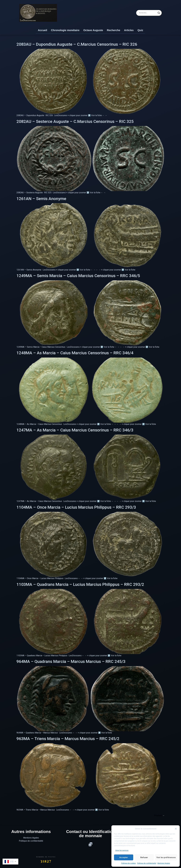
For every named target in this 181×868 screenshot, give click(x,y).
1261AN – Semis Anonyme (41, 199)
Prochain (159, 815)
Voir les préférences (166, 857)
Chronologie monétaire (65, 30)
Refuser (144, 857)
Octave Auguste (93, 30)
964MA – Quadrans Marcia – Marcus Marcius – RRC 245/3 (71, 661)
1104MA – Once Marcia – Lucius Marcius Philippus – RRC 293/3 (76, 507)
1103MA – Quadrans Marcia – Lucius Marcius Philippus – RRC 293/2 (80, 584)
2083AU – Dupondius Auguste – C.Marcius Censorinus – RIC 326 (77, 44)
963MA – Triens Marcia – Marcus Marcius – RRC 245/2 (68, 739)
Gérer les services (122, 850)
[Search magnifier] (159, 13)
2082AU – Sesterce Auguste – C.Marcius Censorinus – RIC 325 (75, 121)
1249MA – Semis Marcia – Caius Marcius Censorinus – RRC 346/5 (78, 276)
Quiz (140, 30)
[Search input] (148, 13)
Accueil (43, 30)
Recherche (113, 30)
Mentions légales (164, 863)
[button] (176, 829)
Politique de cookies (129, 863)
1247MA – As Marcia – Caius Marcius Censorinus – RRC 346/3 (75, 430)
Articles (129, 30)
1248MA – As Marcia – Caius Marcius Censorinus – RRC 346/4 (75, 353)
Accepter (124, 857)
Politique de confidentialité (147, 863)
